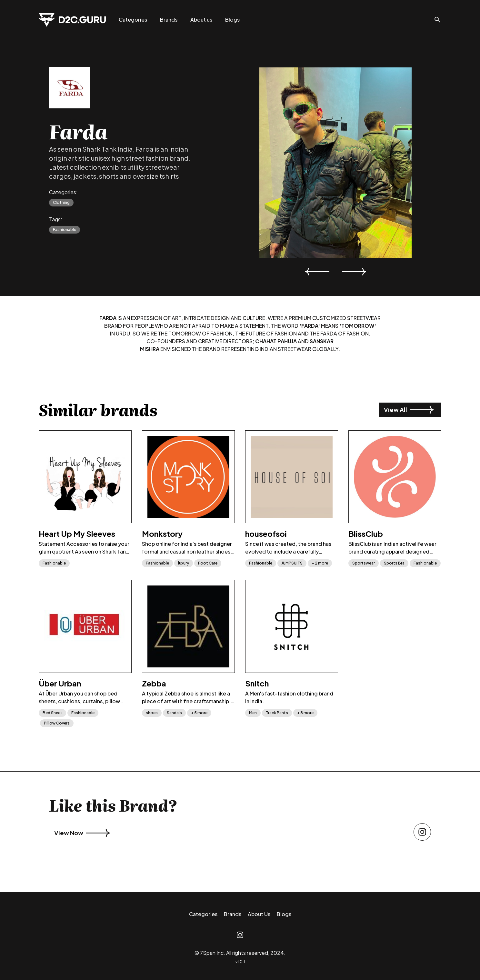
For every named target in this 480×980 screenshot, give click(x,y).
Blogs (232, 20)
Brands (169, 20)
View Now (82, 833)
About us (201, 20)
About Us (259, 914)
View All (409, 410)
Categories (133, 20)
